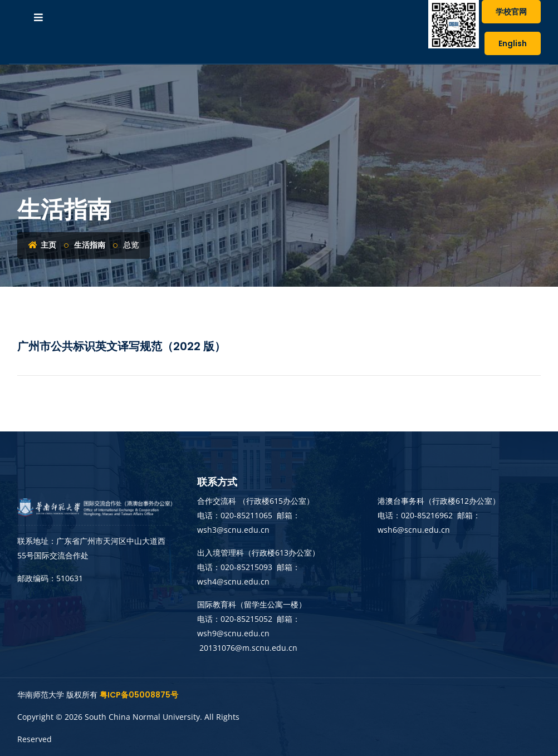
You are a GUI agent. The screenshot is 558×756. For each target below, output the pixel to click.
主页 (42, 245)
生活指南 (90, 245)
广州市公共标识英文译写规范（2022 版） (121, 346)
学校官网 (511, 12)
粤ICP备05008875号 (139, 695)
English (513, 43)
